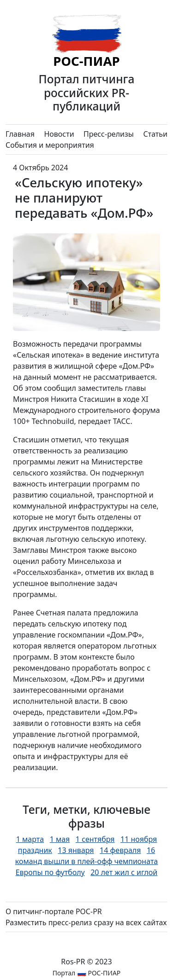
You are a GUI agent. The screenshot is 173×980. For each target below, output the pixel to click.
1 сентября (95, 839)
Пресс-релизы (109, 134)
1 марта (30, 839)
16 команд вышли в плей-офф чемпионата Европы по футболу (87, 861)
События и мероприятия (50, 145)
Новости (59, 134)
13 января (76, 850)
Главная (20, 134)
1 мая (60, 839)
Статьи (155, 134)
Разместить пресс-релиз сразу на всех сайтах (86, 922)
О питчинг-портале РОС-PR (54, 911)
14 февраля (120, 850)
